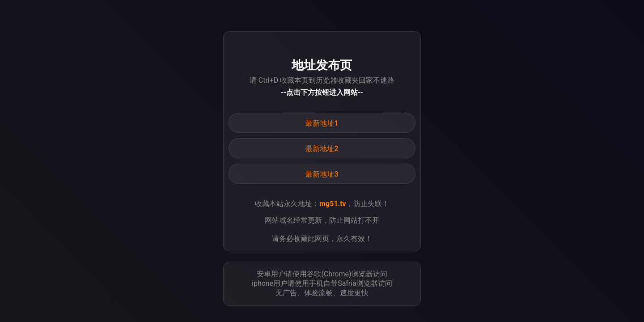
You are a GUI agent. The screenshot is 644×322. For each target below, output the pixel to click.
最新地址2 (322, 149)
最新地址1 (322, 123)
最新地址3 (322, 174)
